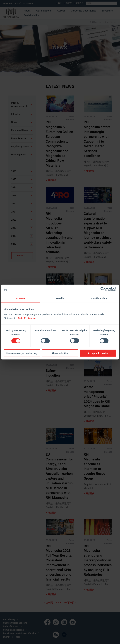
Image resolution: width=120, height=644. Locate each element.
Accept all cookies (98, 353)
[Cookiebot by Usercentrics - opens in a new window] (103, 289)
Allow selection (60, 353)
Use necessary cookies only (22, 353)
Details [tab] (60, 298)
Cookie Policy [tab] (99, 298)
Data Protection (27, 318)
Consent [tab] (21, 298)
